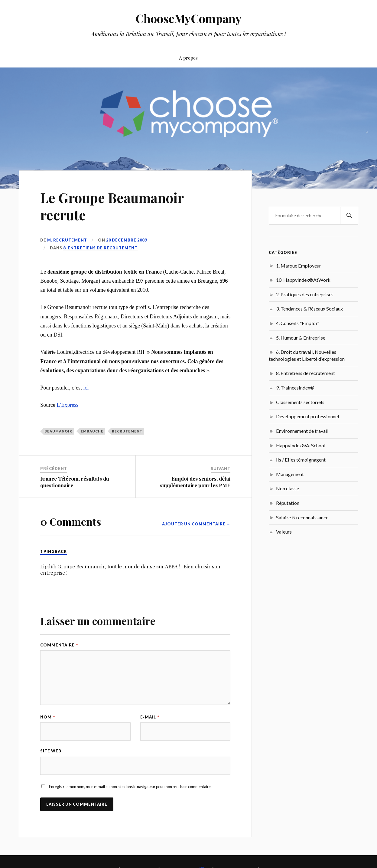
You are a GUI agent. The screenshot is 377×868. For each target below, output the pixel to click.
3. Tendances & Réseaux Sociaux (309, 309)
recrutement (127, 431)
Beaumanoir (58, 431)
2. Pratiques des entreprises (305, 294)
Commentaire (59, 645)
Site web (51, 751)
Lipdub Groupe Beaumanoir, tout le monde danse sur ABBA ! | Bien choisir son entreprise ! (130, 569)
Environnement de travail (302, 431)
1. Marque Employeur (299, 266)
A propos (188, 58)
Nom (48, 717)
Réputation (288, 503)
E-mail (150, 717)
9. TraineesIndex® (295, 388)
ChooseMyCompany (188, 18)
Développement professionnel (308, 416)
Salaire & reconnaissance (302, 517)
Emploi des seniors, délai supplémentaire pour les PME (195, 482)
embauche (92, 431)
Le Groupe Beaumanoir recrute (112, 206)
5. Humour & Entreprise (301, 338)
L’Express (67, 405)
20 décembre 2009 (127, 240)
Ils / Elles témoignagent (301, 460)
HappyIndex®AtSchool (301, 445)
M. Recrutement (67, 240)
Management (290, 474)
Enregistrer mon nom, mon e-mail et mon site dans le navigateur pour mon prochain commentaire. (130, 787)
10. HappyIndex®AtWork (303, 280)
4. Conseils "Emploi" (298, 323)
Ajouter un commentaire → (196, 524)
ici (85, 388)
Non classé (288, 488)
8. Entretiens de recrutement (100, 248)
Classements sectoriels (300, 402)
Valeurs (284, 532)
